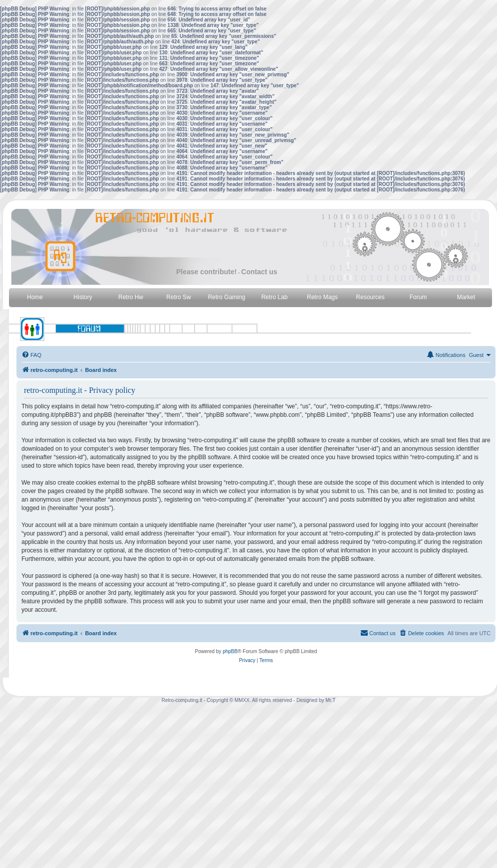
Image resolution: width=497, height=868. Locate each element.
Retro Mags (322, 297)
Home (35, 297)
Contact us (259, 272)
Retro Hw (131, 297)
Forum (418, 297)
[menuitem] (31, 355)
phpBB (230, 651)
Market (466, 297)
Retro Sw (178, 297)
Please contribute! (206, 272)
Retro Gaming (227, 297)
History (83, 297)
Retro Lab (275, 297)
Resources (370, 297)
